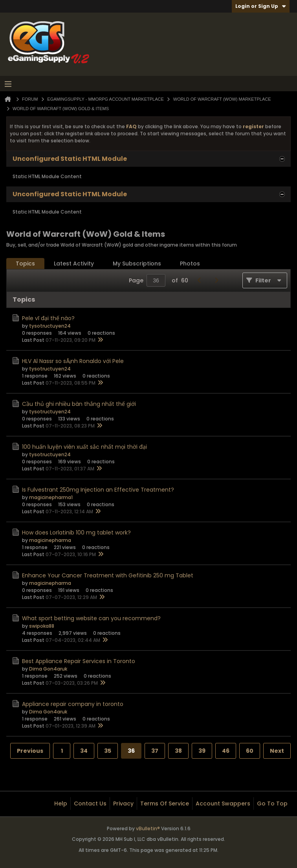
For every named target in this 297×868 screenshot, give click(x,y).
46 (226, 751)
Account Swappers (223, 803)
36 (131, 751)
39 (202, 751)
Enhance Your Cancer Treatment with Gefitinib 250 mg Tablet (108, 575)
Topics (25, 264)
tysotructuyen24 (50, 326)
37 (155, 751)
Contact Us (90, 803)
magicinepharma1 (51, 497)
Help (61, 803)
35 (108, 751)
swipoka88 (42, 626)
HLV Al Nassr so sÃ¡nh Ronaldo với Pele (73, 361)
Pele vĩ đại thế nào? (48, 318)
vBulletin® (148, 828)
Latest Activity (74, 264)
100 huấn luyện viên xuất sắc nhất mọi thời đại (84, 447)
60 (250, 751)
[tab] (25, 264)
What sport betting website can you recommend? (91, 618)
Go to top (272, 803)
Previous (30, 751)
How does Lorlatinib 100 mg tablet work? (76, 533)
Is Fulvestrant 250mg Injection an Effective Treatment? (98, 490)
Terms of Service (165, 803)
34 (84, 751)
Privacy (123, 803)
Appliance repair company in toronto (73, 704)
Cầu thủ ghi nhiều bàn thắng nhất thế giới (79, 404)
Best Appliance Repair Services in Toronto (79, 661)
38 (178, 751)
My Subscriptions (137, 264)
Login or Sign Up (261, 6)
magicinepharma (50, 540)
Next (277, 751)
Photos (190, 264)
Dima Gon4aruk (48, 669)
